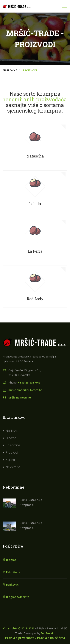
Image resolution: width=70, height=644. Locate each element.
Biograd (10, 560)
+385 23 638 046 (29, 382)
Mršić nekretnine (20, 397)
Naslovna (10, 70)
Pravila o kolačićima (51, 638)
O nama (11, 438)
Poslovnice (13, 445)
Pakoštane (11, 572)
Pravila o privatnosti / (21, 638)
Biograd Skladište (16, 597)
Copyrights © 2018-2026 (19, 628)
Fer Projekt (48, 633)
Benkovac (11, 585)
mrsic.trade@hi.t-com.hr (25, 390)
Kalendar (12, 460)
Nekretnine (13, 467)
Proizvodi (12, 452)
